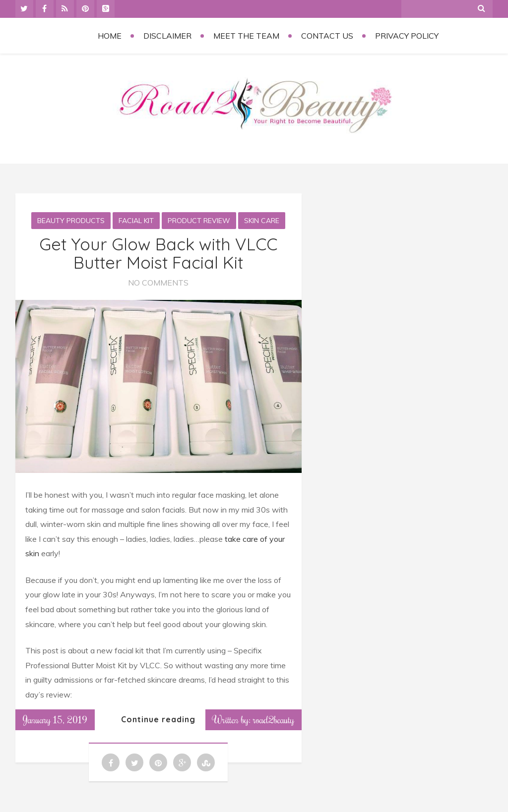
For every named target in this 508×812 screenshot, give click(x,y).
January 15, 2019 (55, 719)
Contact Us (327, 36)
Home (110, 36)
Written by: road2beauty (254, 719)
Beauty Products (71, 221)
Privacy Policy (407, 36)
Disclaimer (167, 36)
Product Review (199, 221)
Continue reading (158, 719)
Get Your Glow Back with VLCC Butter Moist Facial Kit (158, 253)
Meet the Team (246, 36)
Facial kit (136, 221)
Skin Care (262, 221)
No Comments (158, 283)
